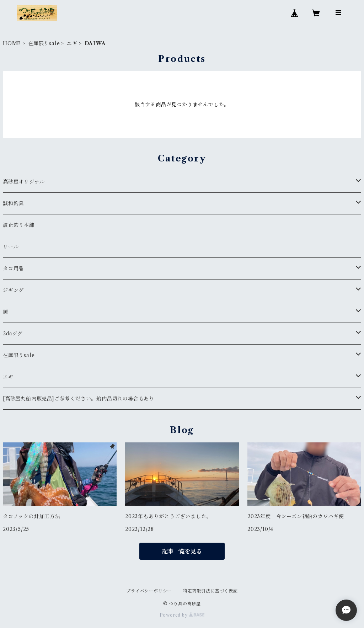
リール (11, 247)
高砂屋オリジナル (24, 182)
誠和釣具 (13, 203)
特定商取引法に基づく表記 (210, 591)
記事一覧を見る (182, 551)
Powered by (182, 615)
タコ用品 (13, 268)
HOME (12, 43)
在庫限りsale (44, 43)
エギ (72, 43)
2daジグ (13, 334)
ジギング (13, 290)
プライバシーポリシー (149, 591)
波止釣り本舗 (21, 225)
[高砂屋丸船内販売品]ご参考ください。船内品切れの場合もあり (79, 399)
